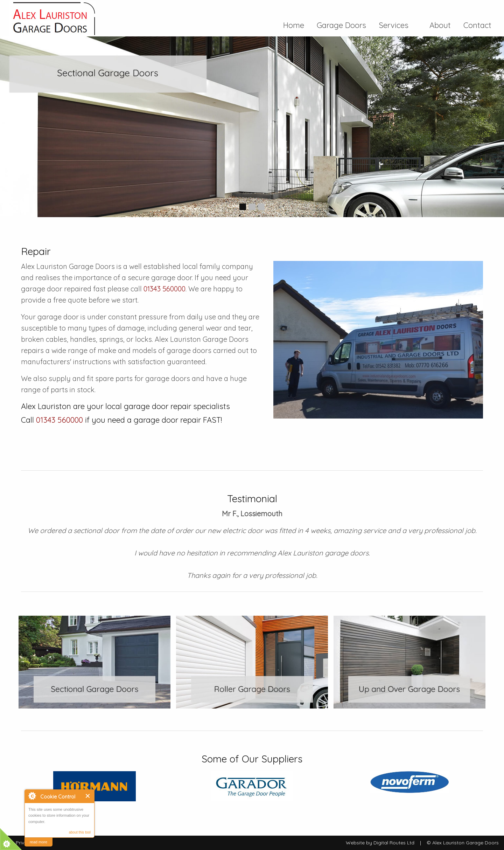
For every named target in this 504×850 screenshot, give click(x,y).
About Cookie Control (32, 796)
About (440, 25)
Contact (474, 25)
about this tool (80, 832)
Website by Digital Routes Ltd (380, 843)
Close (88, 796)
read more (38, 842)
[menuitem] (297, 25)
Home (297, 25)
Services (397, 25)
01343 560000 (164, 289)
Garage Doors (340, 25)
